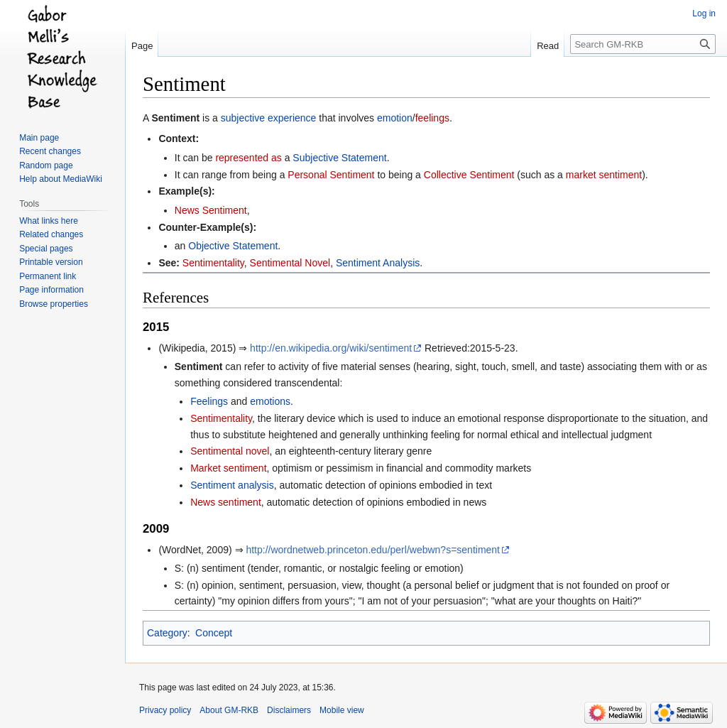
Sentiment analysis (232, 485)
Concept (214, 633)
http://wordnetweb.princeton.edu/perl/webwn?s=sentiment (373, 550)
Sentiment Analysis (378, 263)
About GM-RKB (229, 710)
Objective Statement (233, 246)
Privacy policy (165, 710)
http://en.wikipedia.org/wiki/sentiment (331, 348)
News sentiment (226, 502)
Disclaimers (289, 710)
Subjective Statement (339, 158)
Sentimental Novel (290, 263)
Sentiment (175, 118)
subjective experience (269, 118)
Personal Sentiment (331, 175)
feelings (432, 118)
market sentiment (604, 175)
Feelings (209, 401)
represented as (248, 158)
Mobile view (342, 710)
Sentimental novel (230, 451)
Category (167, 633)
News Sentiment (211, 210)
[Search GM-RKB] (643, 44)
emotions (270, 401)
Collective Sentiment (469, 175)
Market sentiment (228, 468)
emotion (395, 118)
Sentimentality (213, 263)
